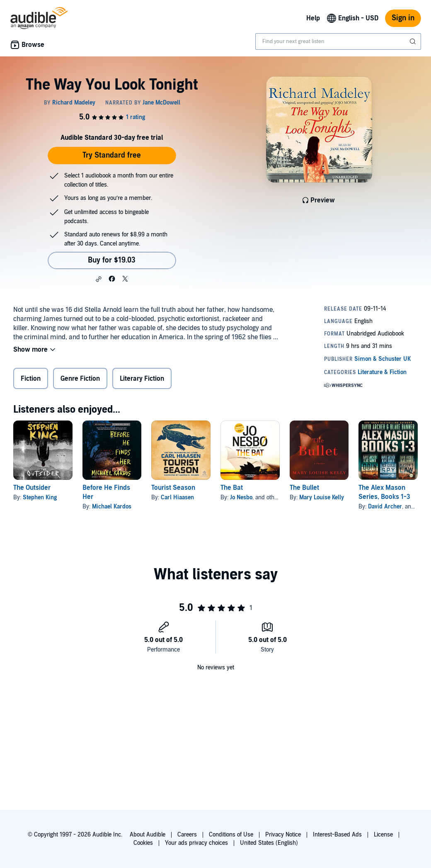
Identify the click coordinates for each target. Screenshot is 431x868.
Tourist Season (173, 488)
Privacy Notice (283, 835)
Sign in (403, 18)
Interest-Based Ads (337, 835)
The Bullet (304, 488)
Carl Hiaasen (177, 497)
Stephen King (40, 497)
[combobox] (338, 41)
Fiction (31, 379)
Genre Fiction (80, 379)
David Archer (385, 507)
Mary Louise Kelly (322, 497)
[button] (99, 279)
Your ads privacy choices (196, 843)
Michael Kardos (112, 507)
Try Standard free (112, 155)
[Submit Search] (414, 41)
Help (313, 18)
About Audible (148, 835)
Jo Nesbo (241, 497)
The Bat (232, 488)
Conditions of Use (231, 835)
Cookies (143, 843)
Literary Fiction (142, 379)
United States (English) (269, 843)
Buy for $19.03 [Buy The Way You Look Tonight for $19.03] (112, 260)
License (383, 835)
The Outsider (32, 488)
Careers (187, 835)
